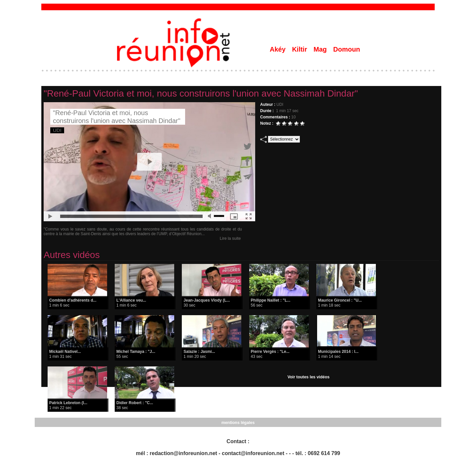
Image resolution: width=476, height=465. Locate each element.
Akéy (278, 49)
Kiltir (300, 49)
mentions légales (238, 422)
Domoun (347, 49)
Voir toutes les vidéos (309, 377)
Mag (321, 49)
